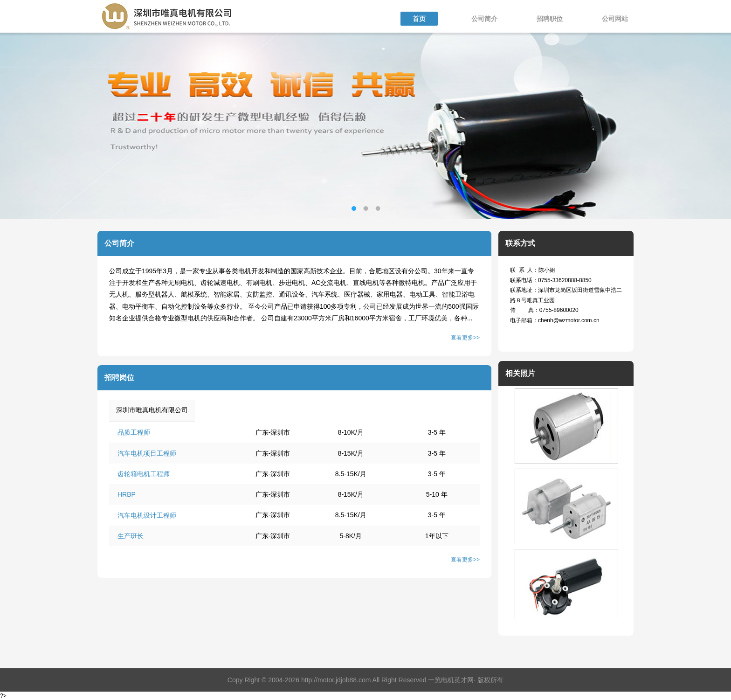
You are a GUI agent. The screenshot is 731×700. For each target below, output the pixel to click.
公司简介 (484, 19)
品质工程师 (134, 432)
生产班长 (131, 536)
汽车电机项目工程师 (147, 453)
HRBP (127, 494)
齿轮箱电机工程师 (144, 474)
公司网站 (615, 19)
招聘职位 (550, 19)
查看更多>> (465, 338)
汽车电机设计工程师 (147, 515)
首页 (419, 19)
